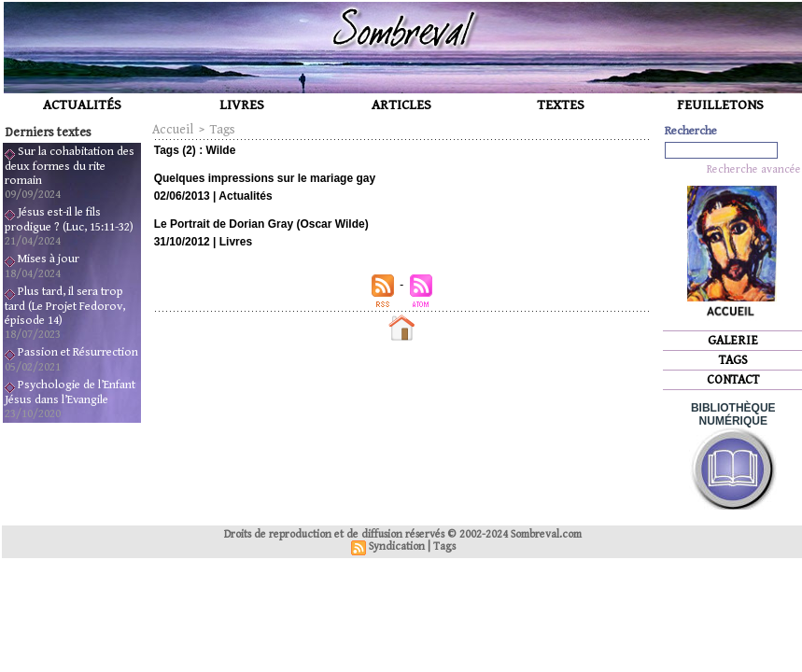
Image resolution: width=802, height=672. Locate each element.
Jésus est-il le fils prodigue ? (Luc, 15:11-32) (69, 220)
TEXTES (561, 105)
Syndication (397, 546)
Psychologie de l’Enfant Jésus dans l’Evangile (70, 392)
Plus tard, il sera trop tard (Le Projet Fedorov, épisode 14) (65, 306)
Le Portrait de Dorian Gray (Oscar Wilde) (261, 224)
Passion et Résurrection (78, 352)
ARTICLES (401, 105)
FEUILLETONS (720, 105)
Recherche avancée (754, 169)
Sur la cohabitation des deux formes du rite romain (70, 166)
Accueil (173, 130)
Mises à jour (49, 259)
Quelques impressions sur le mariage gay (265, 178)
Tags (223, 130)
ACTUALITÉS (82, 105)
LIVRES (242, 105)
